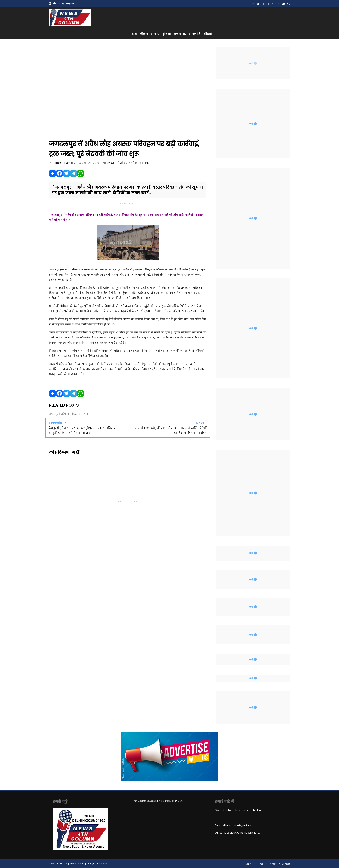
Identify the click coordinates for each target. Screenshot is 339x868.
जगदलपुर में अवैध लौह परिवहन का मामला (129, 163)
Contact (286, 864)
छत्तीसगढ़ (180, 34)
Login (248, 864)
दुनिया (167, 34)
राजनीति (195, 34)
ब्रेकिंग (144, 34)
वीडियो (208, 34)
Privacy (273, 864)
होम (134, 34)
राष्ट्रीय (155, 34)
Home (260, 864)
